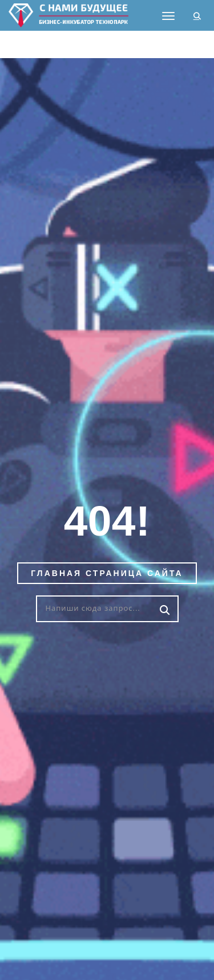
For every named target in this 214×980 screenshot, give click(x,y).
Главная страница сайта (107, 573)
